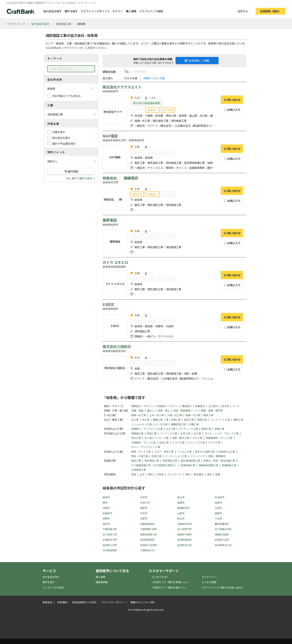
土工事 (135, 420)
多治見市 (220, 497)
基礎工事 (158, 420)
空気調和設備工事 (190, 461)
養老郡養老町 (222, 524)
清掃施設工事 (229, 465)
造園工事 (220, 429)
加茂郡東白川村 (223, 545)
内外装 (160, 474)
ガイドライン (209, 577)
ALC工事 (171, 429)
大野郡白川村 (147, 550)
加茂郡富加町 (185, 540)
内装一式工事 (175, 415)
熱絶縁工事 (137, 433)
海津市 (106, 524)
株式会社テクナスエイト (122, 87)
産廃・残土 (164, 410)
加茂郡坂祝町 (147, 540)
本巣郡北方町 (110, 540)
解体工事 (208, 415)
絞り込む (71, 171)
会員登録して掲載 (197, 61)
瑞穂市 (218, 513)
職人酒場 (131, 11)
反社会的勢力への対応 (84, 602)
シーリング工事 (169, 433)
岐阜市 (106, 497)
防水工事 (136, 438)
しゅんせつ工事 (143, 424)
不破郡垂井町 (110, 529)
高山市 (181, 497)
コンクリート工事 (220, 420)
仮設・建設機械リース (185, 410)
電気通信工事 (152, 461)
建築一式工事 (139, 415)
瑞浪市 (218, 503)
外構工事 (194, 424)
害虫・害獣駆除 (217, 456)
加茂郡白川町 (185, 545)
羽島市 (106, 508)
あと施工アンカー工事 (157, 438)
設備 (218, 474)
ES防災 (108, 304)
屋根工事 (206, 429)
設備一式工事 (193, 415)
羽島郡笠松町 (185, 524)
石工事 (197, 433)
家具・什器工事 (140, 456)
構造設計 (187, 406)
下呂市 (218, 518)
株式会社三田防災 (117, 346)
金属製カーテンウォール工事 (147, 429)
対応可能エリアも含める (66, 96)
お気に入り (232, 110)
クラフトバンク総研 (151, 11)
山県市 (181, 513)
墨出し (151, 410)
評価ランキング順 (154, 78)
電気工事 (136, 461)
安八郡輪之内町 (223, 529)
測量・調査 (137, 410)
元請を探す (59, 132)
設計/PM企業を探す (64, 143)
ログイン (243, 11)
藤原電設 (110, 220)
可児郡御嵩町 (110, 550)
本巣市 (144, 518)
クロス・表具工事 (164, 452)
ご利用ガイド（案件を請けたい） (170, 587)
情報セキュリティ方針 (143, 602)
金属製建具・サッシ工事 (219, 438)
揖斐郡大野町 (185, 534)
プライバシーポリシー (113, 602)
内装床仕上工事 (227, 452)
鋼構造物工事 (178, 424)
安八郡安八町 (110, 534)
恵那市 (144, 508)
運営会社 (47, 602)
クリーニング (198, 456)
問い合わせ (232, 100)
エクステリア (174, 474)
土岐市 (218, 508)
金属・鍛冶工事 (181, 438)
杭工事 (146, 420)
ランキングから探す (54, 587)
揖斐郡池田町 (222, 534)
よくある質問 (209, 582)
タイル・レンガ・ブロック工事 (222, 433)
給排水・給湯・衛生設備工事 (219, 461)
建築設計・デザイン (142, 406)
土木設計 (213, 406)
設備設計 (200, 406)
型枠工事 (189, 420)
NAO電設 (110, 136)
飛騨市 (106, 518)
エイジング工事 (196, 442)
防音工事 (157, 456)
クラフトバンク (16, 24)
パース (236, 406)
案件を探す (71, 11)
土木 (142, 474)
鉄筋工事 (202, 420)
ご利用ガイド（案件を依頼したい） (171, 582)
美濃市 (181, 503)
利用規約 (62, 602)
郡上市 (181, 518)
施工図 (225, 406)
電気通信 (199, 474)
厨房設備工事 (188, 465)
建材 (150, 474)
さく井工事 (161, 424)
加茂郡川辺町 (222, 540)
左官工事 (185, 433)
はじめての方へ (160, 577)
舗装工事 (238, 420)
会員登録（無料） (271, 11)
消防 (209, 474)
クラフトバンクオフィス (95, 11)
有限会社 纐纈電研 (120, 178)
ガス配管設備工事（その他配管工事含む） (154, 465)
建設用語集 (102, 582)
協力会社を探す (53, 11)
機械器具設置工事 (209, 465)
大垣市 (144, 497)
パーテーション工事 (176, 456)
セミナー (118, 11)
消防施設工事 (64, 24)
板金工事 (152, 433)
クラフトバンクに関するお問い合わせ (223, 587)
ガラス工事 (214, 442)
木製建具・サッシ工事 (143, 442)
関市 (105, 503)
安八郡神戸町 (185, 529)
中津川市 (145, 503)
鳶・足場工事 (173, 420)
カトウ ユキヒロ (115, 262)
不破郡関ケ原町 (149, 529)
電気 (188, 474)
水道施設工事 (139, 470)
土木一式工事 (157, 415)
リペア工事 (178, 442)
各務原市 (107, 513)
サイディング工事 (188, 429)
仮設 (134, 474)
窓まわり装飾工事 (205, 452)
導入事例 (101, 577)
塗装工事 (164, 442)
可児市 (144, 513)
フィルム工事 (184, 452)
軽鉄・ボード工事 (141, 452)
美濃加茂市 (183, 508)
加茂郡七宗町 (110, 545)
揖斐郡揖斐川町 (149, 534)
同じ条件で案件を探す (79, 178)
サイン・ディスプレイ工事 (146, 447)
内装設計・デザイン (168, 406)
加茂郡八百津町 (149, 545)
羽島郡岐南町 (147, 524)
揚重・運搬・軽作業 (212, 410)
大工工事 (197, 438)
